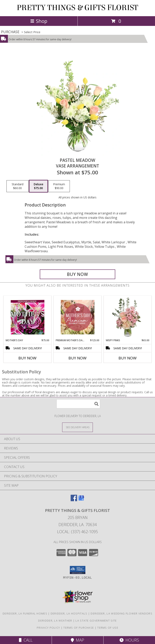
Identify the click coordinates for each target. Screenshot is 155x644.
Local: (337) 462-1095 (77, 532)
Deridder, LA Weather (55, 621)
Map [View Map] (77, 640)
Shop (39, 21)
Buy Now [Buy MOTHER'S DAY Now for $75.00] (27, 358)
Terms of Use (108, 628)
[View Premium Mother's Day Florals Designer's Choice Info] (78, 317)
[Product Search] (78, 404)
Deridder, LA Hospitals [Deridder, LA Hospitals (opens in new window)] (69, 613)
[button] (78, 570)
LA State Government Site (96, 621)
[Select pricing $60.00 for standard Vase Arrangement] (18, 186)
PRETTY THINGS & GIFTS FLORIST (77, 8)
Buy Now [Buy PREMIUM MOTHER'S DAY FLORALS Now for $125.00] (77, 358)
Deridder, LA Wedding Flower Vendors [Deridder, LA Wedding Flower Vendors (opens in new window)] (121, 613)
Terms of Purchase (79, 628)
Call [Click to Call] (26, 640)
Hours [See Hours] (129, 640)
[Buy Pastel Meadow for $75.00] (77, 274)
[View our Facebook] (74, 500)
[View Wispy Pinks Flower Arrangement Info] (128, 317)
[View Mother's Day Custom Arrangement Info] (28, 317)
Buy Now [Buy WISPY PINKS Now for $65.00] (128, 358)
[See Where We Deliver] (77, 427)
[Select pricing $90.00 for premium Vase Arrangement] (59, 186)
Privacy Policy (48, 628)
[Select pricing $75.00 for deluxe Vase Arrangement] (38, 186)
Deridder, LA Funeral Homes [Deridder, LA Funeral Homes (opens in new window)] (25, 613)
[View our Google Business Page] (81, 500)
